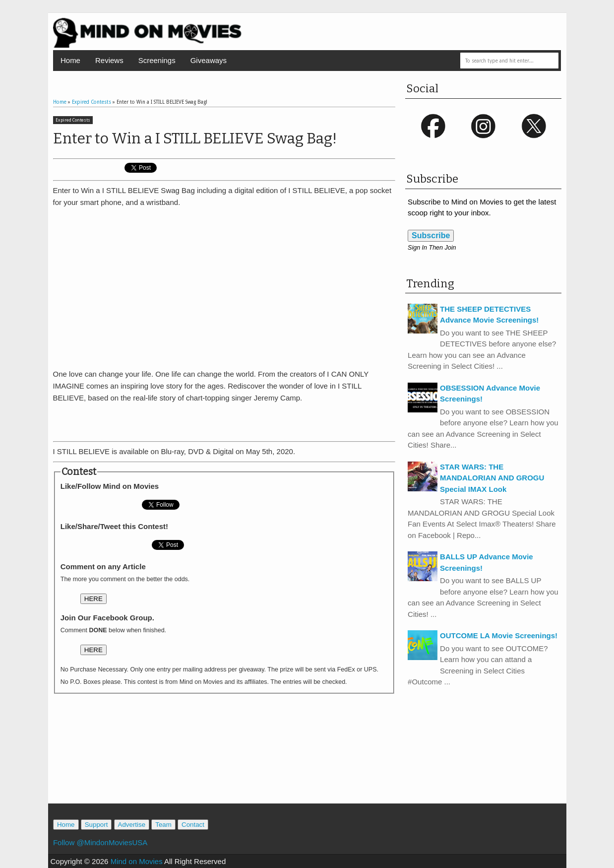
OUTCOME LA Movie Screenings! (499, 635)
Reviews (109, 60)
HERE (93, 599)
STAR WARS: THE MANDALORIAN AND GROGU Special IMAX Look (492, 478)
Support (96, 825)
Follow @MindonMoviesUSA (100, 842)
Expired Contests (73, 120)
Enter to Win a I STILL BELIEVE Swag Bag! (195, 138)
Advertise (132, 825)
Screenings (157, 60)
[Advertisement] (224, 419)
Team (163, 825)
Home (70, 60)
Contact (193, 825)
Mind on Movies (137, 861)
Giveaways (209, 60)
